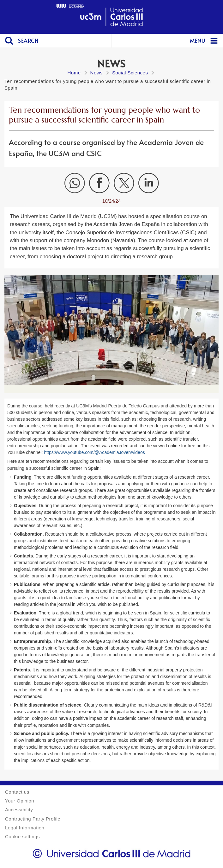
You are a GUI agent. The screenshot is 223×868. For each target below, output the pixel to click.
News (97, 73)
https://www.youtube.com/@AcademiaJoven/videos (94, 452)
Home (74, 73)
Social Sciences (130, 73)
